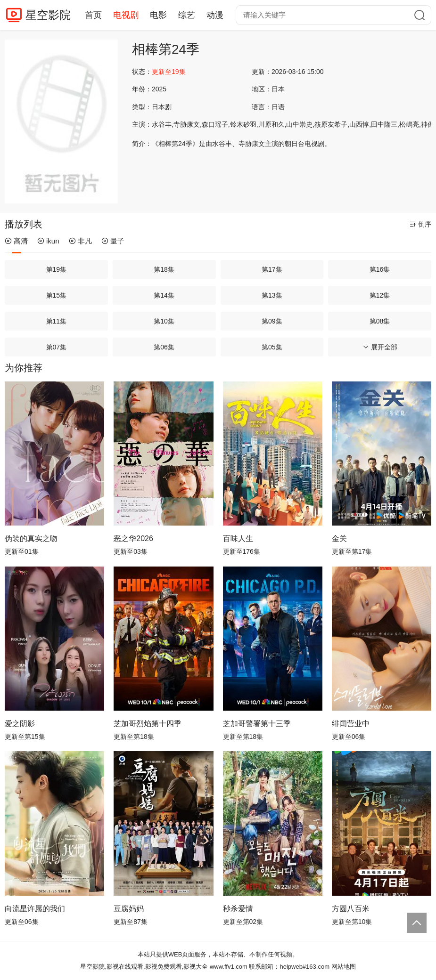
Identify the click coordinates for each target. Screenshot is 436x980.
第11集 (57, 321)
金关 (339, 539)
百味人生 (238, 539)
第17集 (272, 269)
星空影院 (48, 15)
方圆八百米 (351, 909)
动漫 (215, 15)
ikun (48, 241)
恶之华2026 (133, 539)
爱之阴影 (20, 724)
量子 (113, 241)
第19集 (57, 269)
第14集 (164, 295)
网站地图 (344, 967)
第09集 (272, 321)
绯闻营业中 (351, 724)
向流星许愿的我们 (35, 909)
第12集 (380, 295)
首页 (93, 15)
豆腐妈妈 (129, 909)
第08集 (380, 321)
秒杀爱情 (238, 909)
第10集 (164, 321)
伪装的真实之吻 (31, 539)
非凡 (80, 241)
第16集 (380, 269)
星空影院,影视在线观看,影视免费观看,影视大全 (144, 967)
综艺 (187, 15)
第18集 (164, 269)
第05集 (272, 347)
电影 (158, 15)
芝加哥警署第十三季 (257, 724)
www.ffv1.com (229, 967)
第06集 (164, 347)
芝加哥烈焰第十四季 (148, 724)
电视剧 (126, 15)
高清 (16, 241)
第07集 (57, 347)
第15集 (57, 295)
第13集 (272, 295)
